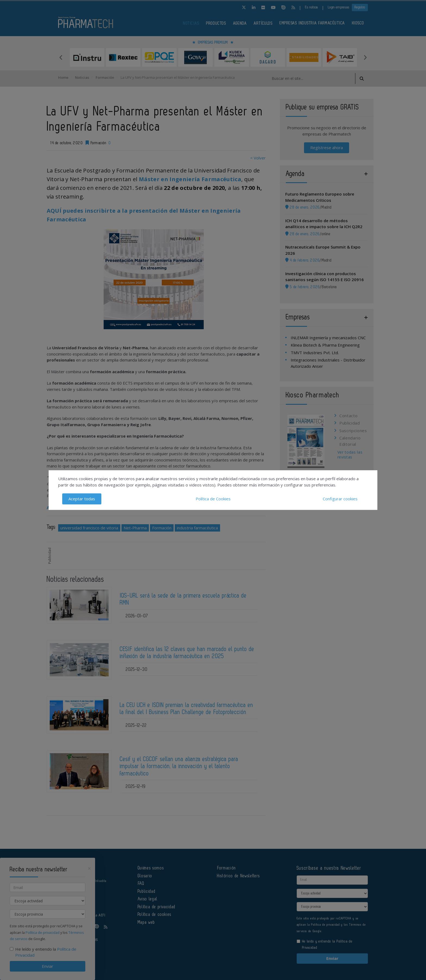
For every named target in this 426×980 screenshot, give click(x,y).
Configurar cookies (340, 499)
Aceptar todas (82, 499)
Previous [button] (61, 57)
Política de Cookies (213, 499)
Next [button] (365, 57)
